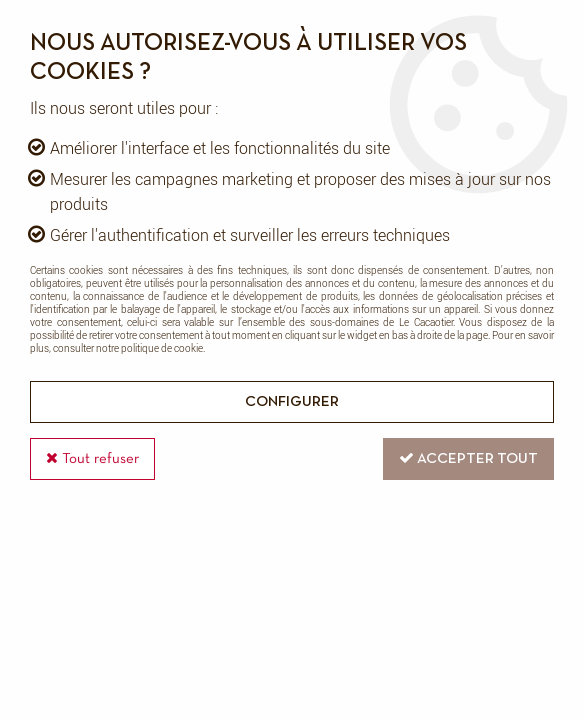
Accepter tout (468, 458)
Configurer (292, 402)
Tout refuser (92, 458)
